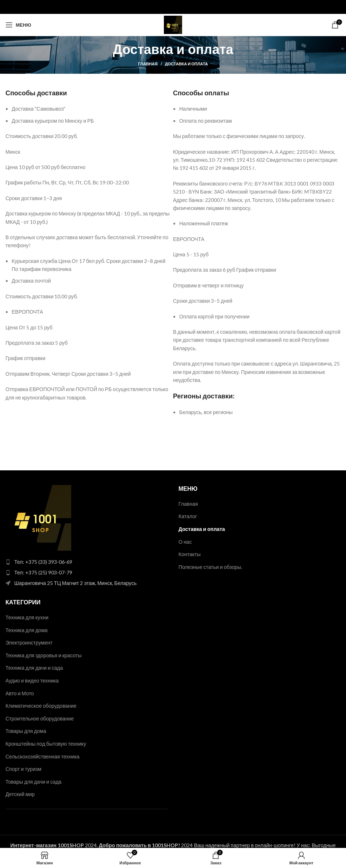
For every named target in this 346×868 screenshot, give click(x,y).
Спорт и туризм (23, 769)
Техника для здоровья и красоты (44, 655)
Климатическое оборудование (41, 706)
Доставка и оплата (202, 529)
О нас (185, 542)
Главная (148, 64)
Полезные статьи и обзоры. (210, 567)
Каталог (188, 516)
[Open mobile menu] (18, 25)
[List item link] (86, 562)
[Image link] (38, 517)
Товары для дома (26, 731)
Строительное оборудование (40, 718)
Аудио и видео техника (32, 680)
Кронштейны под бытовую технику (46, 744)
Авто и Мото (20, 693)
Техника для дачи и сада (34, 668)
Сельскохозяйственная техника (43, 756)
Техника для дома (26, 630)
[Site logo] (173, 24)
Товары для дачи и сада (33, 782)
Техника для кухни (27, 617)
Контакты (189, 554)
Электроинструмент (29, 643)
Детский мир (20, 794)
